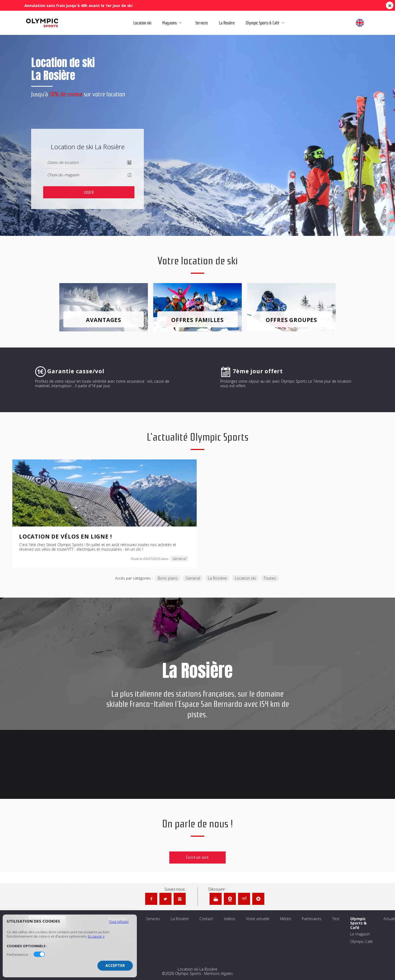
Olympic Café (361, 942)
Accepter (115, 965)
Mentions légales (219, 973)
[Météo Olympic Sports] (216, 899)
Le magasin (360, 934)
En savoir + (96, 936)
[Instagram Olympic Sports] (180, 899)
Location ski (141, 23)
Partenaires (312, 919)
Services (201, 23)
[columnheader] (89, 175)
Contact (206, 919)
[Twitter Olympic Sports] (165, 899)
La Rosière (226, 23)
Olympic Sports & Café (267, 23)
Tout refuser (119, 922)
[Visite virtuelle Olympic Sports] (244, 899)
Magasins (173, 23)
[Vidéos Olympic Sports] (258, 899)
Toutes (270, 578)
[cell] (89, 192)
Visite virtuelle (258, 919)
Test (336, 919)
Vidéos (230, 919)
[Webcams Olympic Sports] (230, 899)
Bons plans (168, 578)
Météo (286, 919)
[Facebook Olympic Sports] (151, 899)
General (193, 578)
